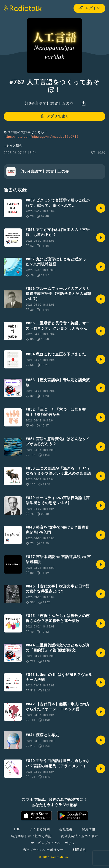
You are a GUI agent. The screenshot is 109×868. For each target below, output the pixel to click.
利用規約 (79, 850)
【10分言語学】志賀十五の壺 (48, 103)
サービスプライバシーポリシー (54, 843)
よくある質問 (40, 829)
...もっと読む (13, 146)
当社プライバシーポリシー (43, 850)
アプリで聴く (54, 116)
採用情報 (89, 829)
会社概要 (66, 829)
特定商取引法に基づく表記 (31, 836)
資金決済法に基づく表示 (79, 836)
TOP (17, 829)
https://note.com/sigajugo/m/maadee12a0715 (41, 137)
